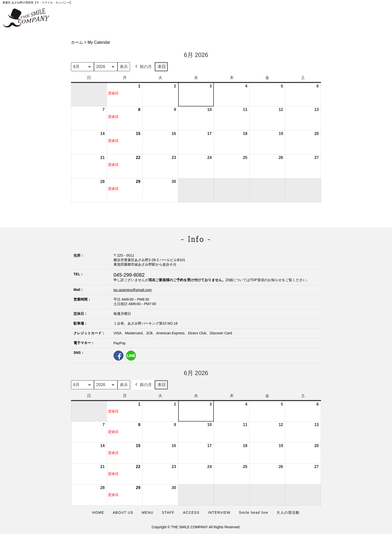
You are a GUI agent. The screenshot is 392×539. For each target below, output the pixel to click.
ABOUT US (123, 513)
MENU (148, 513)
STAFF (168, 513)
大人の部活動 (288, 513)
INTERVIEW (219, 513)
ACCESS (191, 513)
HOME (98, 513)
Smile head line (254, 513)
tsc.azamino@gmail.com (133, 290)
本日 (162, 67)
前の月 (143, 67)
